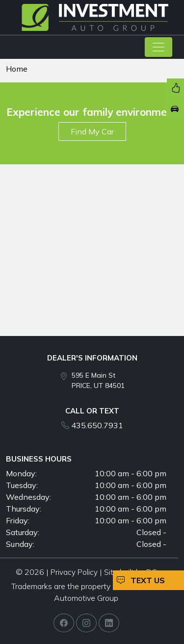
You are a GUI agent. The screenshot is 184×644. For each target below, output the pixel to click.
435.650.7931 (97, 425)
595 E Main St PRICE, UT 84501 (98, 380)
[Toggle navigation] (158, 47)
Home (17, 69)
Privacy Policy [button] (74, 572)
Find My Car (92, 131)
